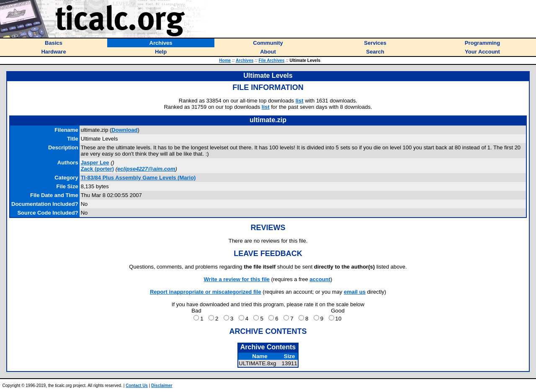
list (300, 101)
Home (225, 60)
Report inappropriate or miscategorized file (206, 292)
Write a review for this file (237, 279)
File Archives (272, 60)
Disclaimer (162, 386)
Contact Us (137, 386)
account (320, 279)
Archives (245, 60)
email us (355, 292)
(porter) (97, 169)
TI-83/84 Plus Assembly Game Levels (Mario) (138, 178)
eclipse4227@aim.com (146, 169)
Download (124, 130)
